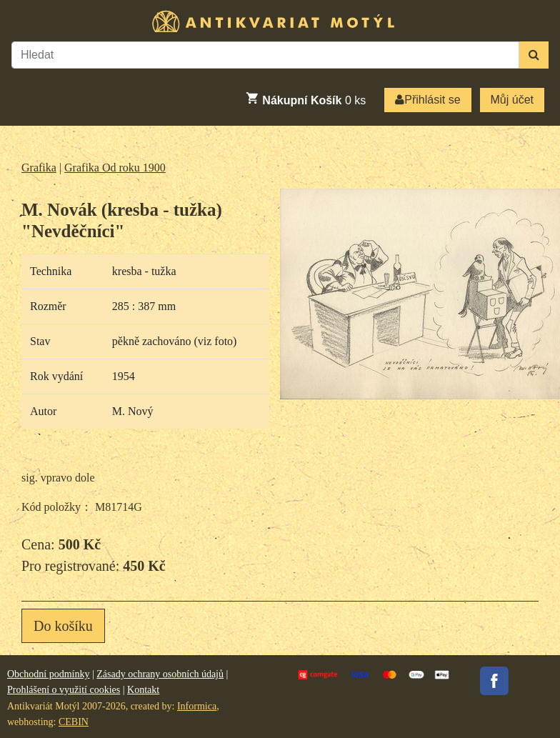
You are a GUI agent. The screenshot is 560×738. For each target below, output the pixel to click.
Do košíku (63, 626)
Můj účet (512, 100)
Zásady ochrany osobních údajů (160, 674)
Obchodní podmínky (49, 674)
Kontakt (143, 690)
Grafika (39, 168)
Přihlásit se (427, 100)
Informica (197, 706)
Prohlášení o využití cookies (64, 690)
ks (305, 99)
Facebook (494, 681)
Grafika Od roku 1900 (115, 168)
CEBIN (74, 722)
